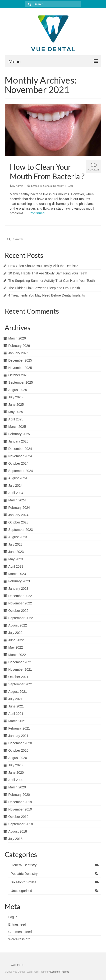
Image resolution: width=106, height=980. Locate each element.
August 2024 (18, 478)
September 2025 (21, 382)
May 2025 (16, 412)
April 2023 (16, 566)
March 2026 (17, 338)
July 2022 (15, 633)
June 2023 (16, 552)
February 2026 (19, 346)
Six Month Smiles (23, 882)
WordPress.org (19, 939)
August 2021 (18, 692)
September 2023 (21, 530)
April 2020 (16, 780)
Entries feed (17, 924)
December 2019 (20, 802)
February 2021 (19, 728)
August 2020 (18, 758)
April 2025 (16, 419)
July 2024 (15, 485)
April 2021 (16, 714)
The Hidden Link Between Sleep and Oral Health (44, 288)
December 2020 (20, 743)
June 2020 (16, 773)
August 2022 (18, 625)
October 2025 (18, 375)
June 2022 (16, 640)
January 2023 (18, 589)
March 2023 (17, 574)
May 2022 (16, 647)
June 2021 (16, 706)
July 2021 (15, 699)
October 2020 (18, 750)
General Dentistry (53, 186)
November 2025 (20, 368)
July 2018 (15, 839)
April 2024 (16, 493)
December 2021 (20, 662)
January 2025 (18, 441)
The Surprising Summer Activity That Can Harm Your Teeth (51, 281)
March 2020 (17, 787)
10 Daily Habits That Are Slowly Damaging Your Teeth (48, 273)
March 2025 (17, 427)
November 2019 (20, 809)
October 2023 (18, 522)
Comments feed (20, 932)
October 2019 (18, 817)
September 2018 (21, 824)
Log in (13, 917)
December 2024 (20, 449)
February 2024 (19, 508)
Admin (19, 186)
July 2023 (15, 544)
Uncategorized (21, 891)
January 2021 (18, 736)
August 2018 (18, 831)
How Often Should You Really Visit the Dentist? (43, 266)
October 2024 (18, 463)
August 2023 (18, 537)
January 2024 (18, 515)
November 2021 (20, 669)
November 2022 (20, 603)
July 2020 (15, 765)
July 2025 (15, 397)
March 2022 (17, 655)
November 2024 (20, 456)
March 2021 (17, 721)
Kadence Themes (60, 972)
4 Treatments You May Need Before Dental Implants (47, 295)
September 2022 (21, 618)
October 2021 (18, 677)
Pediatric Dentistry (24, 874)
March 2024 (17, 500)
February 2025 (19, 434)
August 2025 (18, 390)
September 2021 (21, 684)
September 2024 (21, 471)
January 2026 (18, 353)
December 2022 (20, 596)
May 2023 (16, 559)
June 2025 (16, 405)
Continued (37, 213)
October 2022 (18, 611)
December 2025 (20, 360)
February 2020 (19, 795)
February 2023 (19, 581)
